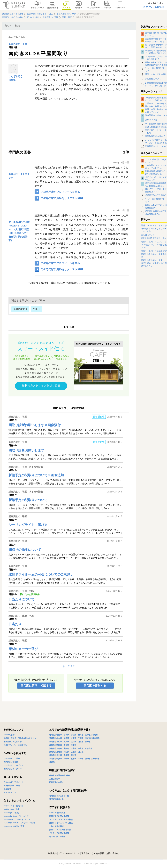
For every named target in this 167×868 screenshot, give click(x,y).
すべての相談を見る (57, 813)
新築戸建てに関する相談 (59, 816)
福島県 (95, 735)
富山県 (59, 742)
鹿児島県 (96, 759)
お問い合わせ (113, 853)
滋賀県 (52, 748)
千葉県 (81, 738)
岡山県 (66, 752)
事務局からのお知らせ (13, 742)
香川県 (59, 755)
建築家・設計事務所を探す (60, 775)
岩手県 (66, 735)
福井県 (73, 742)
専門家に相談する (60, 807)
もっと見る (69, 666)
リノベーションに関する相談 (61, 820)
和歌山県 (89, 748)
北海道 (52, 735)
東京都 (88, 738)
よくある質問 (98, 853)
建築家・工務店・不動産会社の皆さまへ (20, 738)
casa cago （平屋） (12, 813)
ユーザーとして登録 (12, 758)
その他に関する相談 (57, 836)
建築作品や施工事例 (12, 786)
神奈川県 (96, 738)
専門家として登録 (11, 762)
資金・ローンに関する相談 (60, 830)
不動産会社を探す (56, 782)
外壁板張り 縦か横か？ (155, 136)
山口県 (81, 752)
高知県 (73, 755)
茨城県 (52, 738)
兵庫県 (73, 748)
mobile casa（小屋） (12, 809)
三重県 (73, 745)
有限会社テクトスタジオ (19, 176)
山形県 (88, 735)
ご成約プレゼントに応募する (15, 745)
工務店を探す (55, 779)
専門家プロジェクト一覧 (59, 796)
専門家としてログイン (13, 769)
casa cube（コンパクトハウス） (17, 816)
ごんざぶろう (15, 76)
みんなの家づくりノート (13, 782)
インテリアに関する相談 (59, 833)
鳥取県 (52, 752)
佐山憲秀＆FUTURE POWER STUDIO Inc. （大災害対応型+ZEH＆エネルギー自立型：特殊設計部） (19, 231)
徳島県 (52, 755)
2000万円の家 (151, 120)
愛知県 (66, 745)
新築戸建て (14, 44)
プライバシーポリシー (69, 853)
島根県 (59, 752)
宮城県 (73, 735)
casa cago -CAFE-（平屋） (15, 826)
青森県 (59, 735)
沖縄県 (52, 762)
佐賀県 (59, 759)
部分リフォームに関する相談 (61, 823)
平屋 (25, 44)
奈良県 (81, 748)
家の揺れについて (153, 79)
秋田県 (81, 735)
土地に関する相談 (56, 826)
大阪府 (66, 748)
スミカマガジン (10, 792)
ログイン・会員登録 (153, 7)
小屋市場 (7, 789)
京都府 (59, 748)
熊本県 (73, 759)
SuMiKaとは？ (10, 735)
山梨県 (12, 80)
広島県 (73, 752)
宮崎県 (88, 759)
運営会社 (86, 853)
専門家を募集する (95, 686)
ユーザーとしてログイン (13, 765)
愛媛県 (66, 755)
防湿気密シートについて (156, 146)
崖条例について (148, 235)
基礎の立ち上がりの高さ (156, 74)
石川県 (66, 742)
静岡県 (59, 745)
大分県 (81, 759)
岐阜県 (52, 745)
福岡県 (52, 759)
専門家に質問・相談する (36, 686)
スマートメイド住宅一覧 (13, 806)
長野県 (88, 742)
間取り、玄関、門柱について (154, 242)
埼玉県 (73, 738)
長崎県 (66, 759)
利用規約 (52, 853)
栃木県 (59, 738)
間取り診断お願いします (152, 260)
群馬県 (66, 738)
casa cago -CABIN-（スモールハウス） (20, 823)
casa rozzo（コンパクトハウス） (17, 820)
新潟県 (52, 742)
